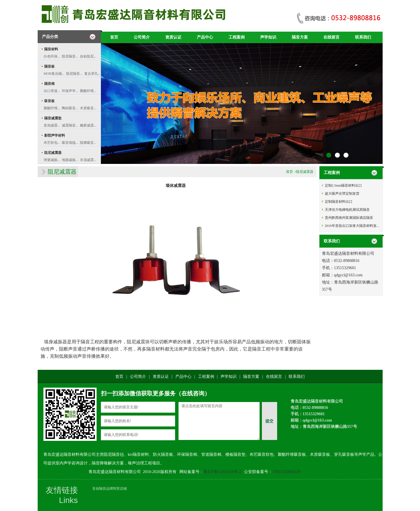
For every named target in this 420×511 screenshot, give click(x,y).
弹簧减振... (52, 160)
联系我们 (363, 37)
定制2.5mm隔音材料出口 (344, 185)
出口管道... (52, 91)
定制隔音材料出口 (339, 202)
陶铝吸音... (70, 108)
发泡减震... (52, 125)
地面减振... (70, 160)
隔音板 (49, 66)
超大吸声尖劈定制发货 (342, 194)
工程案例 (237, 37)
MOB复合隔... (54, 74)
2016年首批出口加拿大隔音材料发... (352, 226)
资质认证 (173, 37)
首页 (114, 37)
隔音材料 (51, 49)
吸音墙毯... (70, 143)
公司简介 (142, 37)
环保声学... (70, 91)
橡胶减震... (88, 125)
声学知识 (268, 37)
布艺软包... (52, 143)
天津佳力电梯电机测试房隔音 (347, 210)
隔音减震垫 (53, 118)
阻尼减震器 (53, 153)
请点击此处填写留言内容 (219, 421)
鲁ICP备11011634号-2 (222, 472)
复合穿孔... (92, 74)
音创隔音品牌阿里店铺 (110, 489)
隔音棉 (49, 84)
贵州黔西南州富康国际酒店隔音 (349, 218)
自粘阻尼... (88, 56)
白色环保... (52, 56)
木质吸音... (88, 108)
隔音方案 (300, 37)
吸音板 (49, 101)
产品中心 (205, 37)
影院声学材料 (55, 135)
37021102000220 (286, 472)
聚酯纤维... (88, 91)
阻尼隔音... (70, 56)
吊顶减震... (88, 160)
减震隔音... (70, 125)
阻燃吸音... (88, 143)
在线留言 (331, 37)
